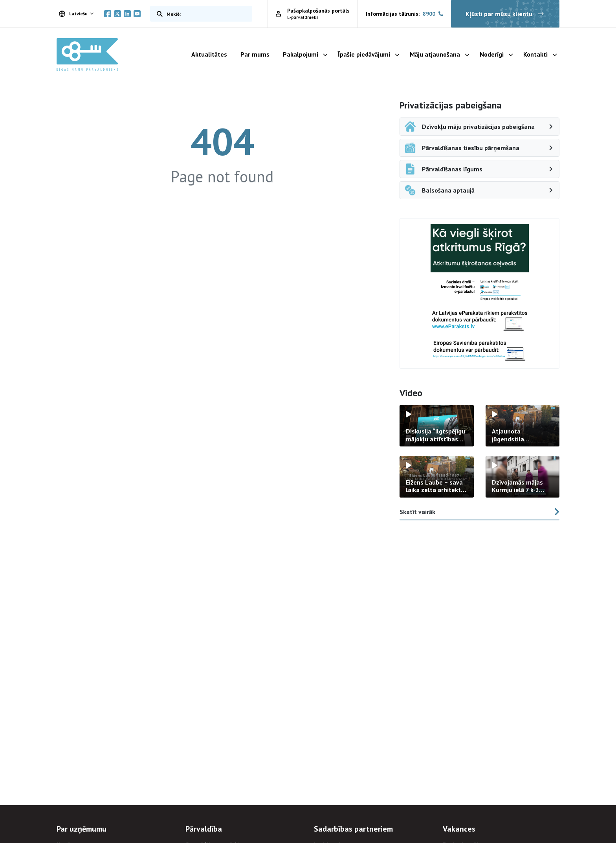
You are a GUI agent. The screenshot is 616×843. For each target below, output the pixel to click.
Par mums (255, 54)
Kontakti (535, 54)
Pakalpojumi (301, 54)
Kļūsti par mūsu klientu (505, 14)
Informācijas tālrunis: (404, 14)
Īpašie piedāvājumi (364, 54)
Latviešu (73, 14)
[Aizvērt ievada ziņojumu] (571, 801)
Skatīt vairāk (479, 512)
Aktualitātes (209, 54)
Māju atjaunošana (435, 54)
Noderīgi (492, 54)
